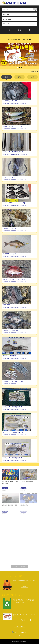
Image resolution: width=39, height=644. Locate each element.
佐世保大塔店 (14, 154)
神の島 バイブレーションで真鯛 (14, 279)
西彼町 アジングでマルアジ (12, 126)
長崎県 (18, 103)
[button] (33, 71)
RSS (20, 636)
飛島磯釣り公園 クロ (10, 101)
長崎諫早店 (13, 205)
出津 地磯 (7, 305)
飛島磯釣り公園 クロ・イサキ (13, 381)
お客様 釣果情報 (10, 356)
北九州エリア (23, 103)
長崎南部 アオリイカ (10, 228)
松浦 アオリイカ (9, 177)
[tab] (7, 77)
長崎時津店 (13, 129)
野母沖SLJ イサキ (9, 254)
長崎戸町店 (13, 103)
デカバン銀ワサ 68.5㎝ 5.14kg (14, 203)
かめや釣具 (16, 642)
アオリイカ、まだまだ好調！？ (13, 152)
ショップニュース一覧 (20, 566)
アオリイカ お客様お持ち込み (13, 407)
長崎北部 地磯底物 (10, 330)
